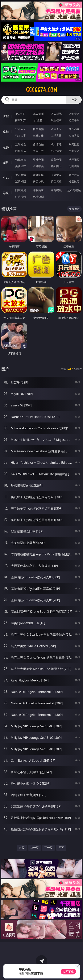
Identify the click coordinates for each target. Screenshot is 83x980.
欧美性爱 (74, 144)
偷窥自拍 (21, 160)
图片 (6, 162)
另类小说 (38, 181)
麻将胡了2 (21, 120)
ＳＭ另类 (74, 136)
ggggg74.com (41, 90)
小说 (6, 178)
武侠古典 (74, 175)
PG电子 (21, 114)
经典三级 (38, 151)
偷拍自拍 (38, 144)
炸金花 (38, 120)
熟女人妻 (21, 136)
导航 (6, 193)
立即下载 (68, 972)
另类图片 (74, 166)
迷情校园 (21, 181)
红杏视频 (21, 197)
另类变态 (74, 151)
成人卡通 (56, 144)
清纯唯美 (38, 166)
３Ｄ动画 (74, 129)
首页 (22, 848)
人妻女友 (56, 175)
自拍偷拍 (38, 129)
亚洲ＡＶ (21, 129)
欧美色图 (56, 160)
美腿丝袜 (21, 166)
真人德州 (38, 114)
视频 (6, 132)
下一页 (48, 848)
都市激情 (21, 175)
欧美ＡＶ (56, 129)
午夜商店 (38, 190)
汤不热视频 (74, 190)
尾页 (61, 848)
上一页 (35, 848)
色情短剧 (38, 197)
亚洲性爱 (21, 144)
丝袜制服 (38, 136)
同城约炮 (21, 190)
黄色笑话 (56, 181)
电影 (6, 147)
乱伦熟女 (56, 151)
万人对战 (56, 114)
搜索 (74, 100)
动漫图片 (74, 160)
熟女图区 (56, 166)
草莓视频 (56, 190)
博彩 (6, 117)
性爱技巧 (74, 181)
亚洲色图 (38, 160)
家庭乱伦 (38, 175)
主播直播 (56, 136)
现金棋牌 (56, 120)
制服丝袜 (21, 151)
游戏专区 (74, 114)
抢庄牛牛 (74, 120)
